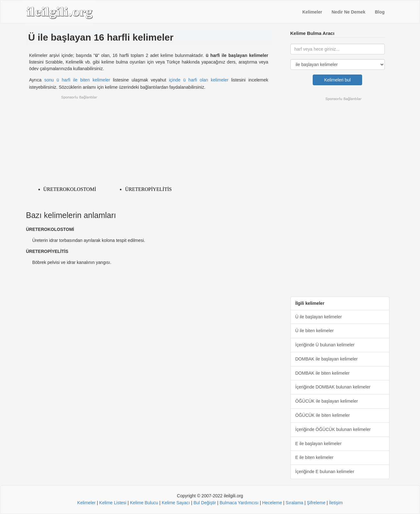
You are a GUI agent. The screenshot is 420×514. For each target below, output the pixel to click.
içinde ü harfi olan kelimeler (199, 80)
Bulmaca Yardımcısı (239, 503)
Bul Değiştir (205, 503)
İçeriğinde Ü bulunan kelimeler (325, 345)
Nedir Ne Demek (348, 12)
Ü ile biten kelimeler (315, 331)
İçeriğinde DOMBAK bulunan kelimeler (333, 387)
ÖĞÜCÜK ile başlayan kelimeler (327, 401)
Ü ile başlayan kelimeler (319, 317)
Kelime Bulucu (144, 503)
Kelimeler (312, 12)
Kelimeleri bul (337, 80)
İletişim (336, 503)
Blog (380, 12)
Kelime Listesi (113, 503)
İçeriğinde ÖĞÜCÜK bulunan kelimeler (333, 429)
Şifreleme (316, 503)
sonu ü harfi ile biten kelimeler (77, 80)
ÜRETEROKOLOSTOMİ (70, 189)
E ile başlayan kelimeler (319, 444)
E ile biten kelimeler (314, 457)
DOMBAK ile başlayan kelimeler (327, 359)
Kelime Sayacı (176, 503)
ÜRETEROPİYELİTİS (148, 189)
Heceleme (272, 503)
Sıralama (294, 503)
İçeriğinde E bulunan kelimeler (325, 472)
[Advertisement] (149, 139)
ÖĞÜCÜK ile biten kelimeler (323, 415)
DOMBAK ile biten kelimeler (323, 373)
